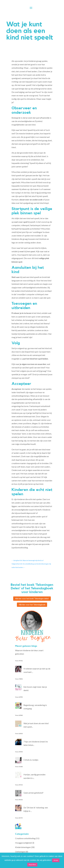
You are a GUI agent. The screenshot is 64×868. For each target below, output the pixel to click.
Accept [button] (56, 860)
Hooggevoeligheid (23, 845)
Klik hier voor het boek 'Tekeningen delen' (32, 599)
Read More (32, 865)
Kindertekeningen (23, 849)
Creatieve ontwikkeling (25, 840)
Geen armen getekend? (33, 795)
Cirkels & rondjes (31, 762)
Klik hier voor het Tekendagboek (32, 606)
